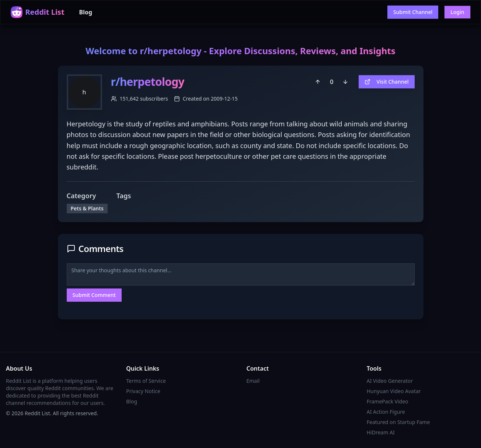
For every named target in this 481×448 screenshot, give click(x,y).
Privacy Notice (143, 391)
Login (457, 12)
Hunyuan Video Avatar (394, 391)
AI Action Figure (386, 412)
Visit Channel (386, 82)
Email (253, 381)
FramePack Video (388, 401)
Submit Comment (94, 295)
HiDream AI (381, 432)
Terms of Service (146, 381)
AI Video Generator (390, 381)
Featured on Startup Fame (398, 422)
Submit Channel (413, 12)
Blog (86, 12)
